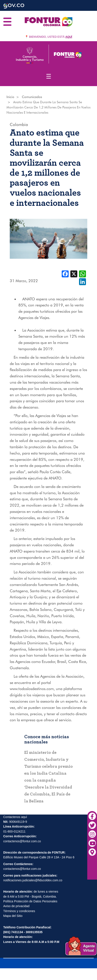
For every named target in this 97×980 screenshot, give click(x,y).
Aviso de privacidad (16, 906)
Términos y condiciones (19, 911)
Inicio (10, 97)
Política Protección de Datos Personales (30, 902)
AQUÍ (69, 37)
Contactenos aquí (15, 817)
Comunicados (32, 97)
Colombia (19, 124)
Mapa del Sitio (13, 916)
